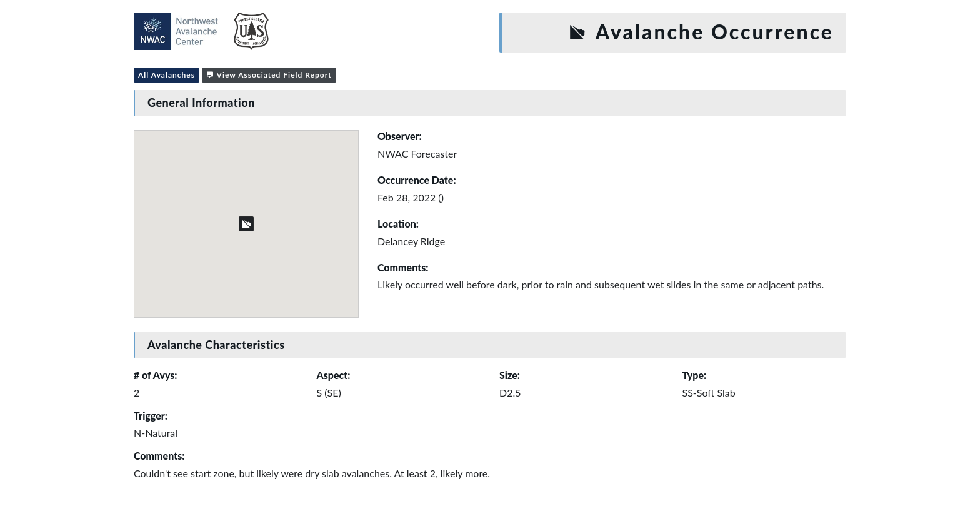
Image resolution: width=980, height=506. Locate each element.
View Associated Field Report (269, 75)
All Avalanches (167, 75)
